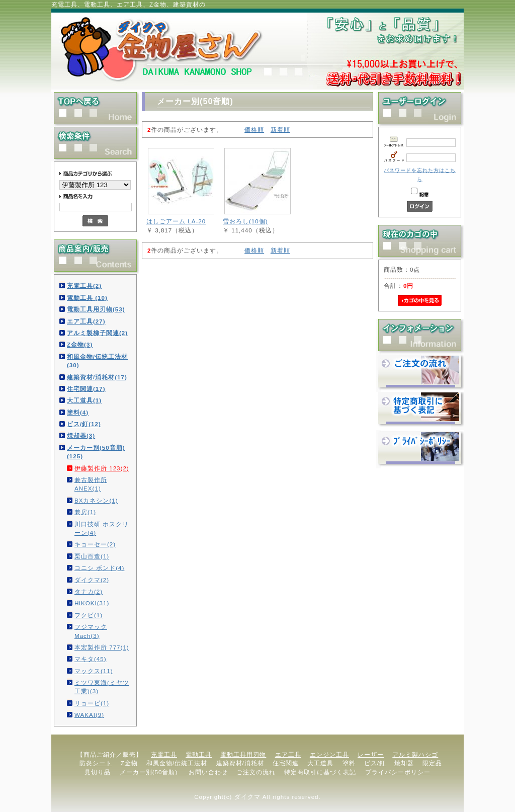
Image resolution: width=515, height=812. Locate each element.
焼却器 (404, 763)
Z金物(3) (80, 344)
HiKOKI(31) (92, 603)
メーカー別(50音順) (149, 772)
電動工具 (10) (87, 298)
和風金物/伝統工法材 (177, 763)
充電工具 (164, 754)
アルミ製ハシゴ (415, 754)
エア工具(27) (86, 321)
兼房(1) (85, 512)
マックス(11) (94, 671)
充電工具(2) (84, 286)
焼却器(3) (81, 435)
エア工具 (288, 754)
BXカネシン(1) (96, 500)
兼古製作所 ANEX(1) (91, 484)
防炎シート (96, 763)
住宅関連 (286, 763)
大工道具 (320, 763)
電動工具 (199, 754)
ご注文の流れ (256, 772)
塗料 (349, 763)
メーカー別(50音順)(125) (96, 452)
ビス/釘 (375, 763)
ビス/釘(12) (84, 424)
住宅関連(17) (86, 389)
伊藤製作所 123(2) (102, 468)
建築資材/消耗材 (240, 763)
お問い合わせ (207, 772)
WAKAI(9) (89, 715)
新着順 (280, 130)
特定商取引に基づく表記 (320, 772)
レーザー (371, 754)
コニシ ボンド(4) (99, 568)
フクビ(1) (89, 615)
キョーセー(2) (95, 544)
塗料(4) (78, 412)
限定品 (432, 763)
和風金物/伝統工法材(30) (97, 361)
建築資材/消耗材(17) (97, 377)
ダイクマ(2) (92, 580)
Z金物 (129, 763)
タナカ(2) (89, 591)
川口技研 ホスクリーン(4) (102, 528)
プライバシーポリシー (398, 772)
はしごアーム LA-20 (176, 221)
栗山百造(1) (92, 556)
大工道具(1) (84, 400)
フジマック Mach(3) (91, 631)
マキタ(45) (91, 659)
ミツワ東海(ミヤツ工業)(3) (102, 687)
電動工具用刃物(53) (96, 309)
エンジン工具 (329, 754)
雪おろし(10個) (245, 221)
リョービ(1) (92, 703)
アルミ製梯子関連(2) (97, 333)
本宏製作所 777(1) (102, 647)
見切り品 (98, 772)
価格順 (254, 130)
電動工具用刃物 (243, 754)
